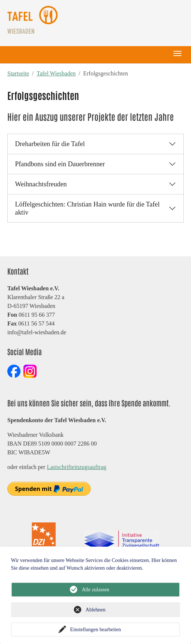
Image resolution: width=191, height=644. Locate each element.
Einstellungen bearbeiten (96, 630)
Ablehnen (95, 610)
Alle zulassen (95, 590)
